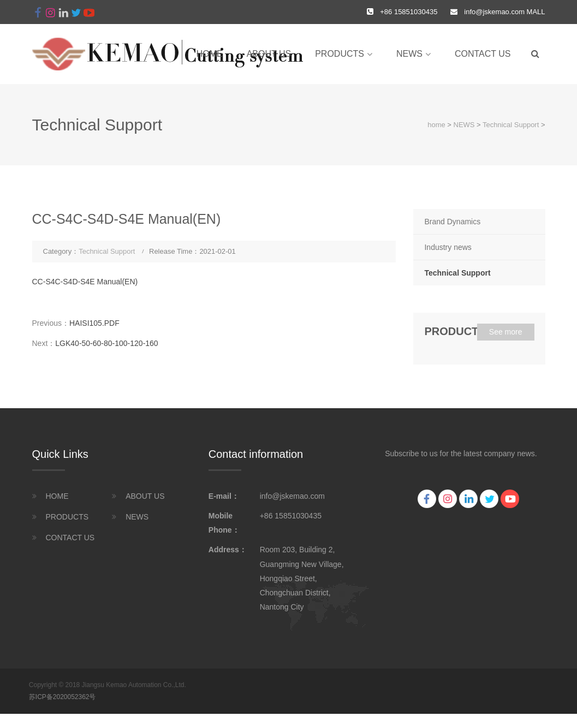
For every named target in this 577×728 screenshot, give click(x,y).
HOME (57, 496)
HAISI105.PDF (94, 323)
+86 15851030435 (291, 516)
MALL (535, 12)
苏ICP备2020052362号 (63, 697)
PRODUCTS (340, 54)
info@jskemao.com (494, 12)
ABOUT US (269, 54)
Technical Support (511, 125)
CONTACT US (483, 54)
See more (506, 332)
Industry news (448, 247)
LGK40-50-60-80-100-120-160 (106, 343)
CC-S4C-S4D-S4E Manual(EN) (85, 282)
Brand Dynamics (452, 222)
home (210, 54)
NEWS (409, 54)
